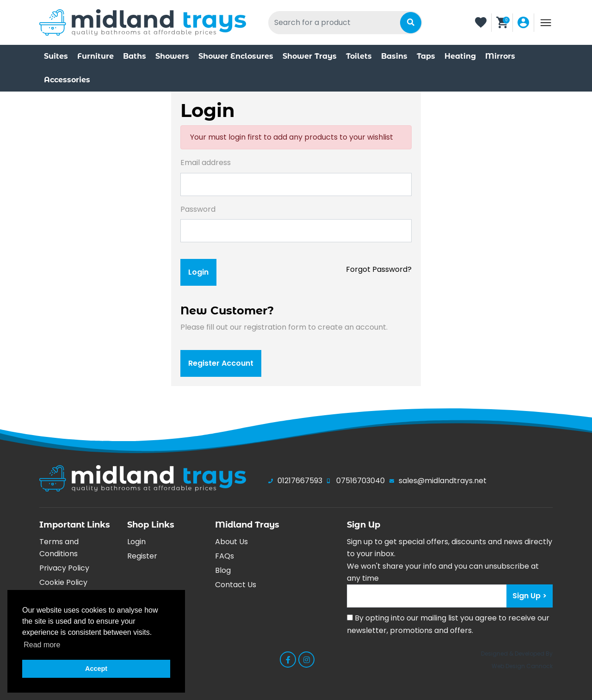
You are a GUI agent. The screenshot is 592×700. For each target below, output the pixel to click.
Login (136, 542)
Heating (460, 56)
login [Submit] (198, 272)
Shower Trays (310, 56)
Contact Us (236, 585)
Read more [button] (42, 645)
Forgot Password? (379, 269)
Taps (426, 56)
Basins (394, 56)
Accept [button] (96, 669)
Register (142, 556)
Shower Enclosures (236, 56)
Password (198, 209)
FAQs (225, 556)
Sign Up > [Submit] (530, 596)
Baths (135, 56)
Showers (172, 56)
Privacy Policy (64, 568)
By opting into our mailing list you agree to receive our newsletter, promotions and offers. (448, 624)
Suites (56, 56)
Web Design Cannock (522, 666)
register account (221, 363)
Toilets (359, 56)
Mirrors (500, 56)
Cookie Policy (63, 582)
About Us (231, 542)
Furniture (96, 56)
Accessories (67, 80)
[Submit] (411, 23)
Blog (223, 570)
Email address (206, 163)
